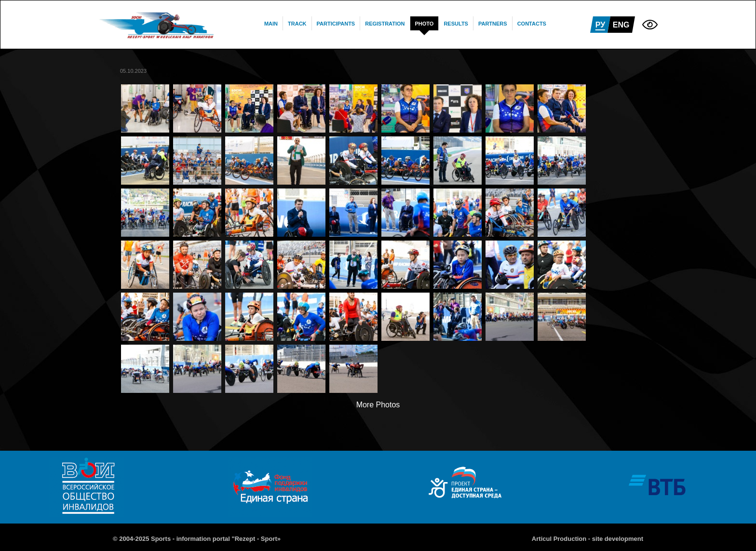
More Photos (378, 405)
